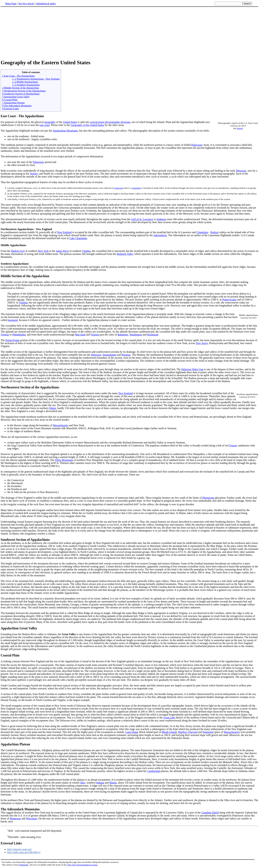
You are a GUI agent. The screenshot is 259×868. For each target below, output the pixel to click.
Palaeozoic (197, 145)
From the (6, 251)
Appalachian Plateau (15, 744)
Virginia (86, 251)
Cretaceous (119, 188)
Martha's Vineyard (188, 732)
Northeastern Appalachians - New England (26, 229)
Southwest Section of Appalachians (25, 540)
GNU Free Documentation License (82, 865)
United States (70, 122)
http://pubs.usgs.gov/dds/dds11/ (24, 852)
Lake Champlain (78, 238)
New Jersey (202, 343)
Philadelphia (19, 335)
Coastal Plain (10, 655)
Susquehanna (109, 355)
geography (50, 122)
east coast (45, 125)
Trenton (5, 335)
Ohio (82, 783)
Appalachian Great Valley (19, 628)
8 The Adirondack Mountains (17, 106)
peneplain (137, 188)
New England (64, 232)
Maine (53, 408)
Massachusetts (60, 425)
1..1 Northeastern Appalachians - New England (36, 79)
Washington (136, 335)
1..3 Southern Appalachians (26, 85)
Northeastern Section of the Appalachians (30, 387)
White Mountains (64, 460)
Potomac (126, 355)
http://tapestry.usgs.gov (19, 849)
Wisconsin (31, 819)
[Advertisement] (28, 33)
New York (43, 251)
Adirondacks (160, 235)
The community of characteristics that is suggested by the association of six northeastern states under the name (59, 393)
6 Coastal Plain (10, 100)
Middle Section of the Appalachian (25, 276)
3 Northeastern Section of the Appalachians (24, 91)
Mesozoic (241, 171)
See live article (26, 4)
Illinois (113, 783)
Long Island (132, 732)
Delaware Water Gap (192, 369)
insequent (13, 320)
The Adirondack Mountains (20, 809)
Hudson (214, 232)
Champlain (202, 232)
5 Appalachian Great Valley (16, 97)
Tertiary (34, 174)
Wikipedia (24, 865)
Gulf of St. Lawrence (142, 219)
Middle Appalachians (13, 245)
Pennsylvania (229, 300)
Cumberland (154, 771)
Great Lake (169, 718)
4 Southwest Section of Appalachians (21, 94)
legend (240, 128)
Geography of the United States (87, 125)
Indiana (100, 783)
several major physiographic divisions (110, 122)
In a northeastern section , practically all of (29, 232)
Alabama (161, 219)
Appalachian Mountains (65, 131)
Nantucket (208, 732)
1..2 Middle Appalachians (25, 82)
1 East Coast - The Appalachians (18, 76)
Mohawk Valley (125, 254)
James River (63, 251)
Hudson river (18, 251)
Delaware (96, 355)
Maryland (80, 335)
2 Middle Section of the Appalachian (21, 88)
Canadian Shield (210, 813)
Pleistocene (208, 498)
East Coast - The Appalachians (22, 116)
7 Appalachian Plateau (13, 103)
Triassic (233, 445)
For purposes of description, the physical (22, 122)
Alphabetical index (46, 4)
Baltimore (123, 335)
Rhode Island (169, 732)
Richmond (153, 335)
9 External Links (10, 108)
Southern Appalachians (15, 264)
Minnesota (15, 819)
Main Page (11, 4)
